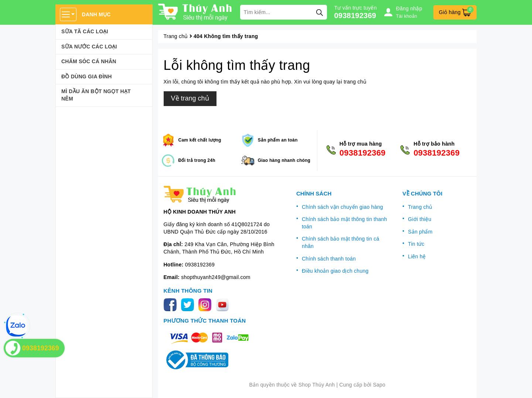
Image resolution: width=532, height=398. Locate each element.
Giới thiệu (420, 219)
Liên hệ (417, 256)
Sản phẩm (420, 232)
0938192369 (355, 16)
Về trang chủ (190, 98)
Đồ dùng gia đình (87, 76)
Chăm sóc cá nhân (89, 61)
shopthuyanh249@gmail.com (216, 277)
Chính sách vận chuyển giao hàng (342, 207)
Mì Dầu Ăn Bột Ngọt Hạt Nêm (96, 95)
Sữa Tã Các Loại (85, 31)
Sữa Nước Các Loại (89, 47)
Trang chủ (420, 207)
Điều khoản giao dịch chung (335, 271)
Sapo (379, 385)
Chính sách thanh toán (329, 259)
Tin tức (416, 244)
